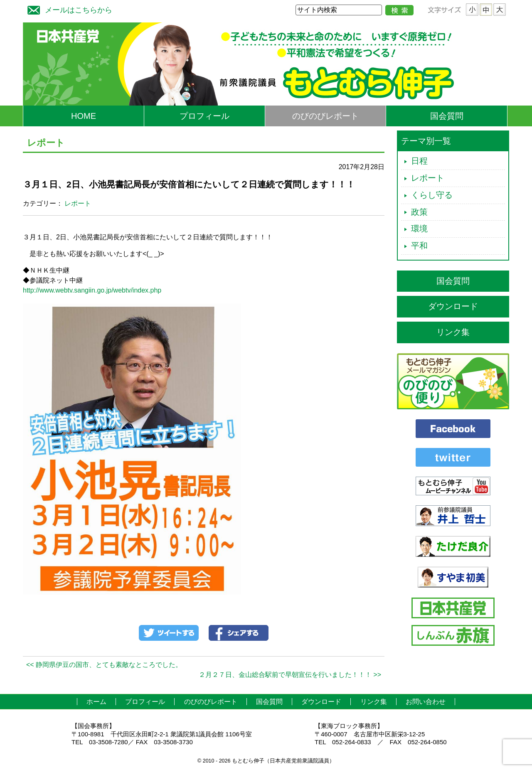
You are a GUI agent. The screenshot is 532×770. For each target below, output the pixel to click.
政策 (419, 212)
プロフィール (204, 116)
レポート (78, 203)
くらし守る (432, 195)
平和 (419, 246)
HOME (84, 116)
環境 (419, 229)
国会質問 (447, 116)
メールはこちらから (68, 9)
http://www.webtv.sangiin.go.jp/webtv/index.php (92, 290)
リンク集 (453, 332)
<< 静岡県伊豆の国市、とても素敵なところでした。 (104, 665)
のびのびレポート (325, 116)
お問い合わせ (426, 702)
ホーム (96, 702)
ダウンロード (453, 306)
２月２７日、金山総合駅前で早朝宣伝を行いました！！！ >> (290, 675)
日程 (419, 161)
